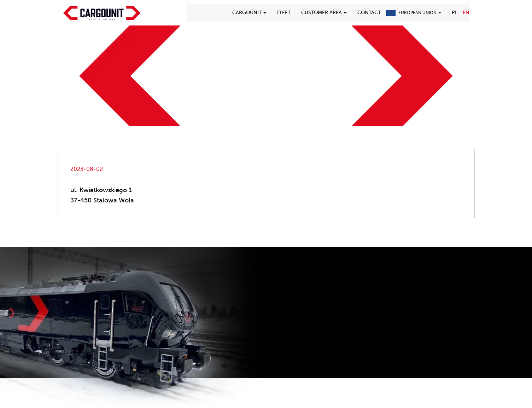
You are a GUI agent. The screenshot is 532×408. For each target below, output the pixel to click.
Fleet (284, 13)
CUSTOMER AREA (324, 13)
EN (466, 13)
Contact (369, 13)
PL (455, 13)
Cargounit (249, 13)
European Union (420, 13)
